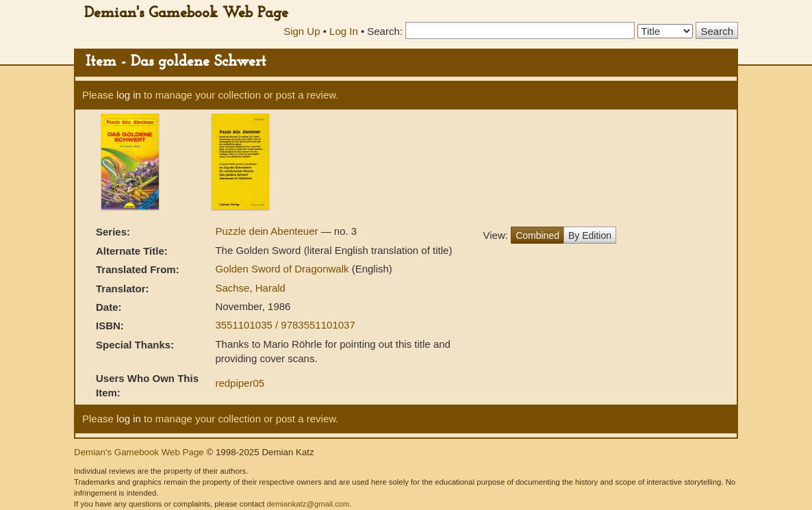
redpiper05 (240, 383)
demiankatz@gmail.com (308, 504)
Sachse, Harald (250, 288)
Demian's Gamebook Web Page (186, 13)
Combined (537, 235)
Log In (344, 31)
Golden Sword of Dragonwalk (283, 269)
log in (129, 95)
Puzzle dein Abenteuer (268, 231)
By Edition (590, 235)
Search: (385, 31)
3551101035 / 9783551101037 (285, 325)
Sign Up (302, 31)
